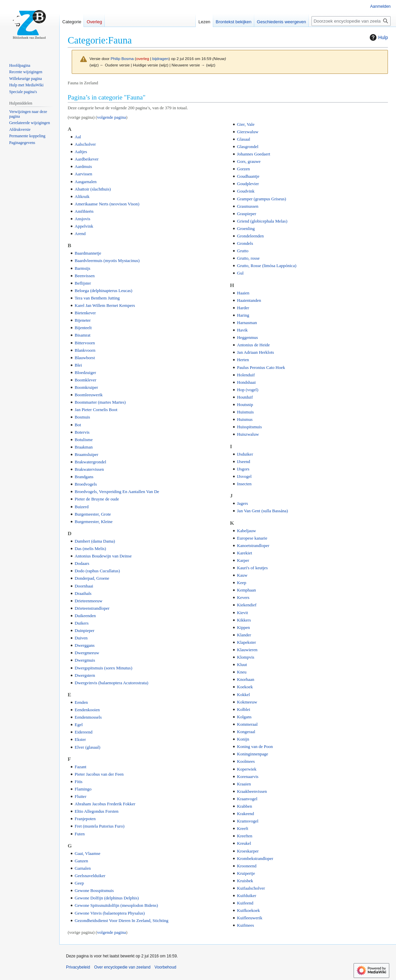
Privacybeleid (78, 967)
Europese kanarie (252, 538)
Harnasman (247, 323)
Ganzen (81, 861)
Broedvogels (86, 484)
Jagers (243, 503)
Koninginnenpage (253, 754)
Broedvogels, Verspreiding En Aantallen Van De (117, 492)
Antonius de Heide (253, 345)
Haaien (243, 293)
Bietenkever (85, 313)
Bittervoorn (85, 343)
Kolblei (244, 709)
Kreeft (243, 828)
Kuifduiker (247, 896)
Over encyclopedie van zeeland (122, 967)
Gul (240, 273)
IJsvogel (244, 476)
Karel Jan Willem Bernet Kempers (105, 305)
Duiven (81, 638)
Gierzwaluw (248, 132)
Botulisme (84, 440)
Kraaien (244, 784)
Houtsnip (245, 405)
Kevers (243, 597)
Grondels (245, 243)
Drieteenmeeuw (89, 601)
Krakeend (246, 814)
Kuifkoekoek (249, 910)
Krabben (245, 806)
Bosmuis (82, 417)
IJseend (244, 462)
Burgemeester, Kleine (94, 522)
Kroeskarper (248, 851)
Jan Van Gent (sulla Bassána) (262, 511)
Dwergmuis (85, 660)
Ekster (80, 739)
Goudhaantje (248, 176)
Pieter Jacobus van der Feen (99, 774)
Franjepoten (85, 819)
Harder (243, 308)
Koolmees (246, 761)
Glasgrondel (248, 147)
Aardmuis (83, 166)
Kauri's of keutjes (252, 568)
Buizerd (82, 507)
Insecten (244, 484)
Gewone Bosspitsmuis (94, 890)
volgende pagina (111, 117)
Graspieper (247, 214)
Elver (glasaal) (88, 747)
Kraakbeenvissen (252, 791)
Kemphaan (246, 590)
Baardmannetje (88, 253)
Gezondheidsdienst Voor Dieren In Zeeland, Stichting (122, 920)
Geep (79, 883)
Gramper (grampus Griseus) (262, 199)
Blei (78, 365)
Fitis (79, 782)
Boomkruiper (86, 387)
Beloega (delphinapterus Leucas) (104, 291)
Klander (244, 635)
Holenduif (246, 375)
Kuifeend (245, 903)
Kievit (243, 613)
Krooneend (247, 866)
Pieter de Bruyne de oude (97, 499)
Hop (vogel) (248, 390)
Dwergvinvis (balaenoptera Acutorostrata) (112, 683)
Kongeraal (246, 732)
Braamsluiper (87, 454)
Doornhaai (84, 586)
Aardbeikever (87, 159)
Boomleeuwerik (89, 395)
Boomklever (86, 380)
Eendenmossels (88, 717)
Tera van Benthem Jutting (97, 298)
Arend (80, 234)
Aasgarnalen (86, 182)
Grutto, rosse (248, 258)
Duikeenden (85, 616)
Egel (79, 725)
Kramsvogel (248, 821)
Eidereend (84, 732)
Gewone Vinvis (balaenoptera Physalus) (110, 913)
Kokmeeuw (247, 702)
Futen (80, 834)
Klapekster (246, 642)
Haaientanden (249, 300)
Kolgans (244, 717)
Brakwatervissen (89, 469)
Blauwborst (85, 358)
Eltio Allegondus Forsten (97, 811)
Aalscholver (85, 144)
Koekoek (245, 687)
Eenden (81, 702)
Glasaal (244, 139)
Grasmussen (248, 206)
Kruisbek (245, 881)
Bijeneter (83, 320)
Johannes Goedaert (254, 154)
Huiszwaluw (248, 434)
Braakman (84, 447)
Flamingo (83, 789)
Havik (242, 330)
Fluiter (81, 796)
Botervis (82, 432)
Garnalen (83, 868)
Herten (243, 360)
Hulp (378, 37)
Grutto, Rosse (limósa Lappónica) (267, 266)
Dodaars (82, 563)
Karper (243, 560)
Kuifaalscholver (251, 888)
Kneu (242, 672)
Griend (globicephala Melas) (262, 221)
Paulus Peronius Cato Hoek (261, 367)
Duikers (82, 623)
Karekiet (245, 553)
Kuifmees (246, 925)
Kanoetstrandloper (253, 545)
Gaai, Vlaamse (88, 853)
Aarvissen (84, 174)
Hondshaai (246, 382)
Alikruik (82, 196)
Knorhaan (246, 679)
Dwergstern (85, 675)
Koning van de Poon (255, 746)
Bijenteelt (83, 328)
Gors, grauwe (249, 161)
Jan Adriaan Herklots (256, 352)
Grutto (243, 251)
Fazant (81, 767)
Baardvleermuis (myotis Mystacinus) (107, 261)
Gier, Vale (246, 124)
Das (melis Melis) (90, 549)
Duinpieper (85, 630)
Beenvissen (85, 276)
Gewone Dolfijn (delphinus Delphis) (107, 898)
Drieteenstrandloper (92, 608)
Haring (243, 315)
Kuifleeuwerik (250, 918)
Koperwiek (247, 769)
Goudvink (246, 191)
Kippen (243, 627)
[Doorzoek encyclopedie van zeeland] (351, 21)
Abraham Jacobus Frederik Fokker (105, 804)
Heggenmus (247, 337)
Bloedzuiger (86, 372)
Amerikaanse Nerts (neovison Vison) (107, 204)
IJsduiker (245, 454)
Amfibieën (84, 211)
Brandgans (84, 477)
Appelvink (84, 226)
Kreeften (245, 836)
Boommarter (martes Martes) (100, 402)
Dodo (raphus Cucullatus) (97, 571)
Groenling (246, 228)
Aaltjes (81, 152)
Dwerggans (85, 645)
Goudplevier (248, 184)
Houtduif (245, 397)
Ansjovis (82, 219)
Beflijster (83, 283)
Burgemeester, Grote (93, 514)
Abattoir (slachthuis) (93, 189)
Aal (78, 137)
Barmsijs (82, 268)
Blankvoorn (85, 350)
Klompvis (246, 657)
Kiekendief (247, 605)
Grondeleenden (250, 236)
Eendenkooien (87, 710)
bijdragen (160, 59)
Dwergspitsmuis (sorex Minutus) (104, 668)
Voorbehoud (166, 967)
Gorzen (243, 169)
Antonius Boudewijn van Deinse (103, 556)
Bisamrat (83, 335)
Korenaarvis (248, 776)
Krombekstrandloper (255, 858)
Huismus (245, 419)
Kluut (242, 665)
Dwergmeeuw (87, 653)
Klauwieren (247, 650)
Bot (78, 425)
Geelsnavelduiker (90, 876)
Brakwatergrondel (91, 462)
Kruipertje (246, 873)
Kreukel (244, 843)
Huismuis (245, 412)
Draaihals (83, 593)
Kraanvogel (247, 799)
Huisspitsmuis (250, 427)
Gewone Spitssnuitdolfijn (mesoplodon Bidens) (116, 905)
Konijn (243, 739)
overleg (143, 59)
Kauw (242, 575)
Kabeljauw (246, 531)
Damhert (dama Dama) (95, 541)
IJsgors (243, 469)
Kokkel (243, 695)
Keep (242, 583)
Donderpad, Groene (92, 578)
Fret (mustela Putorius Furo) (100, 826)
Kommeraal (247, 724)
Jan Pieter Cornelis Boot (96, 410)
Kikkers (244, 620)
